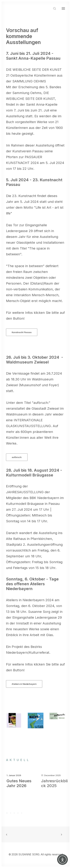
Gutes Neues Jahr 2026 (25, 783)
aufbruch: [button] (17, 457)
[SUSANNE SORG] (26, 8)
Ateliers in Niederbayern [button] (24, 684)
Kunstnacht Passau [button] (22, 332)
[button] (63, 8)
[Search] (53, 8)
